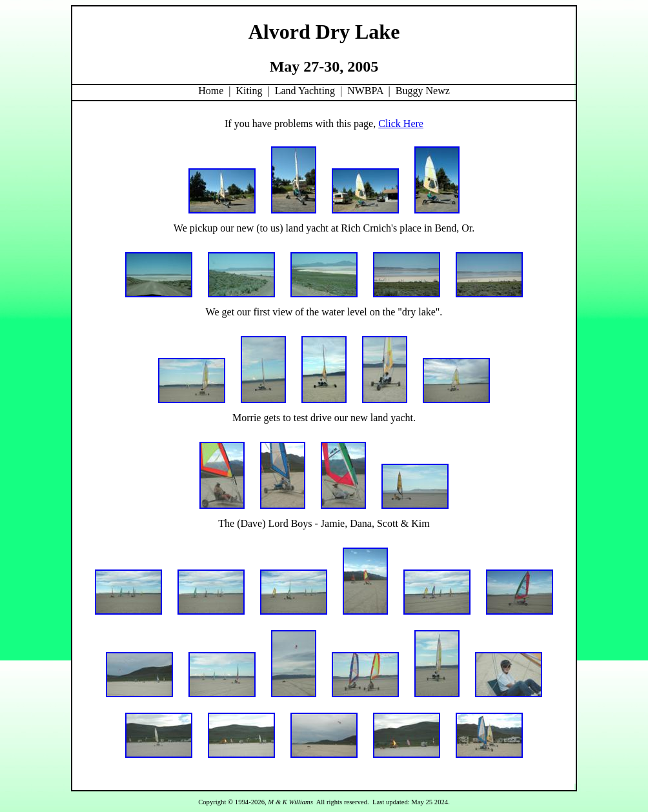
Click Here (401, 124)
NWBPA (365, 91)
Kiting (249, 91)
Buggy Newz (423, 91)
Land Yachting (305, 91)
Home (211, 91)
